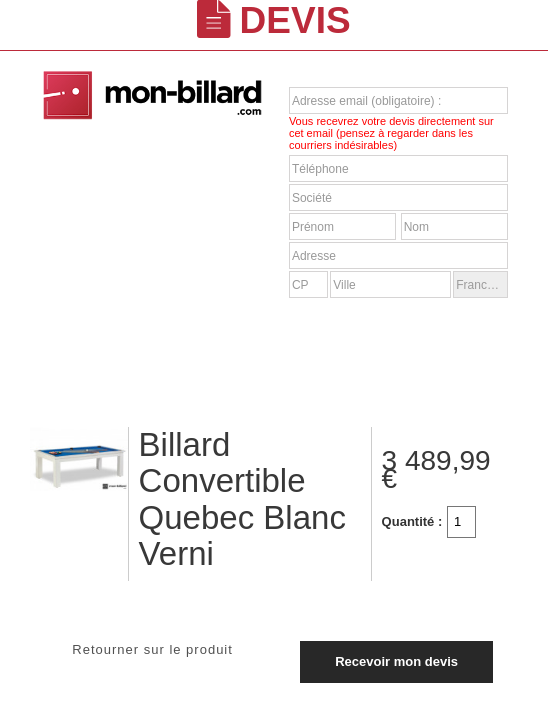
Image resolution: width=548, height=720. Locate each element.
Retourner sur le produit (152, 649)
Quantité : (412, 521)
